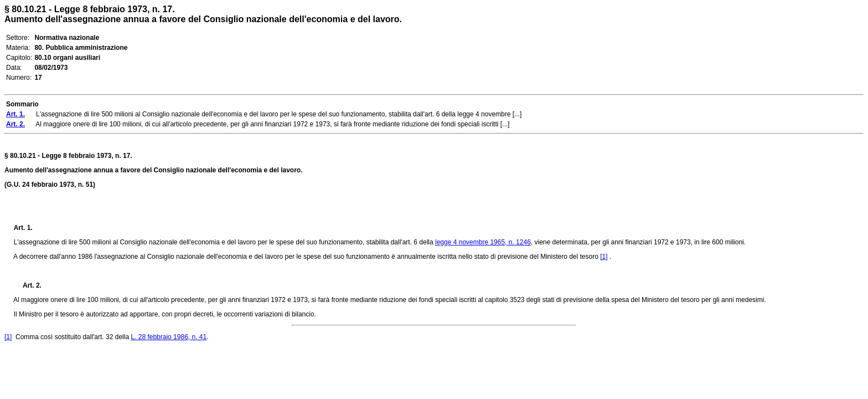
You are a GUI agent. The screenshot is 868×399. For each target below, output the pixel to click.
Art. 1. (23, 228)
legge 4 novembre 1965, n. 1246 (483, 242)
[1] (604, 257)
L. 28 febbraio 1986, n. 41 (169, 337)
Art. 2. (28, 285)
